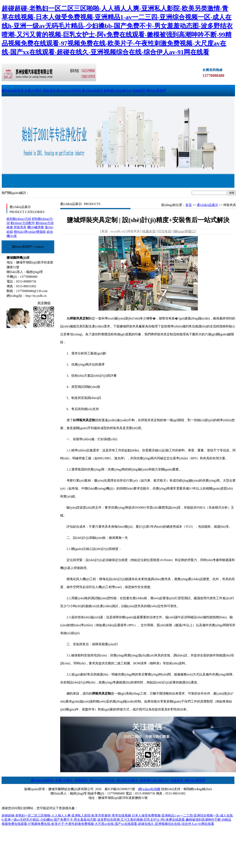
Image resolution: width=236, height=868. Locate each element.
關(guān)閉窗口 (185, 231)
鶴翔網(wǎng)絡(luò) (198, 789)
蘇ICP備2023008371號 (120, 789)
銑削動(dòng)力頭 (19, 219)
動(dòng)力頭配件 (23, 223)
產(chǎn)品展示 (92, 90)
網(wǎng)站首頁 (13, 90)
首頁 (189, 205)
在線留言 (139, 90)
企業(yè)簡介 (33, 90)
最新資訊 (49, 90)
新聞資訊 (81, 780)
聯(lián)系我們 (156, 90)
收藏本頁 (149, 231)
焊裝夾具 (20, 227)
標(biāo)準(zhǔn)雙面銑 (30, 232)
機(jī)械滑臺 (36, 227)
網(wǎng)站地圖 (149, 789)
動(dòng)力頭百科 (69, 90)
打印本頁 (165, 231)
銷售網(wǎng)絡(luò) (118, 90)
